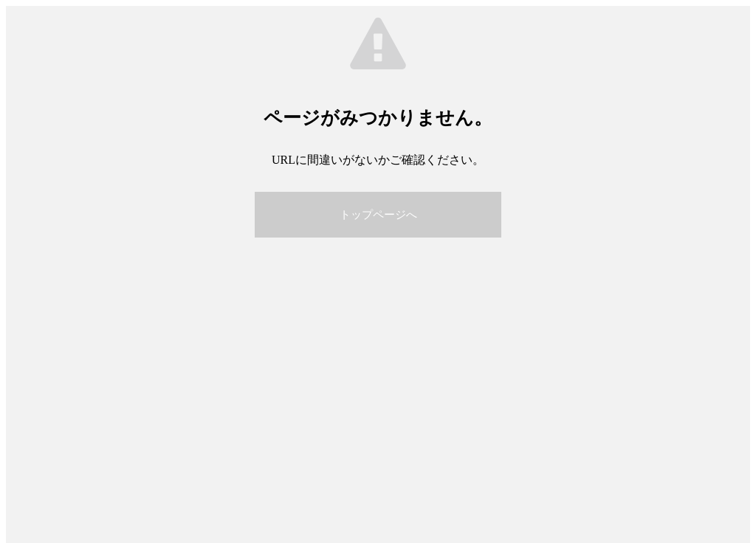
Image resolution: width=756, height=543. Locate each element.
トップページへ (378, 215)
